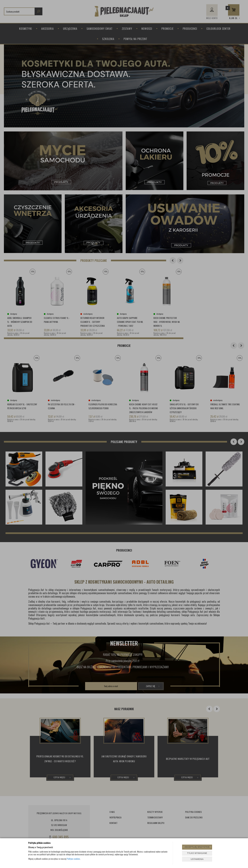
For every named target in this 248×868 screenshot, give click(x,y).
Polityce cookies (73, 859)
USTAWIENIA (197, 859)
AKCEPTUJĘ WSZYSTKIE (197, 847)
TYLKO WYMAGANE (197, 853)
